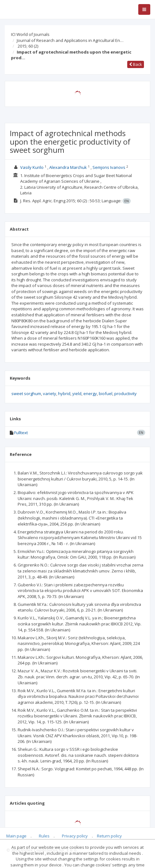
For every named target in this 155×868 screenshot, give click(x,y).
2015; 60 (28, 46)
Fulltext (21, 433)
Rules (44, 836)
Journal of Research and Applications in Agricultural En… (70, 40)
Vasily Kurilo (32, 167)
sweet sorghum (26, 394)
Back (136, 64)
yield (77, 394)
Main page (16, 836)
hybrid (64, 394)
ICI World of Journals (30, 34)
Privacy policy (75, 836)
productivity (125, 394)
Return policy (109, 836)
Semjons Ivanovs (109, 167)
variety (50, 394)
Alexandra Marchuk (68, 167)
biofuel (106, 394)
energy (90, 394)
